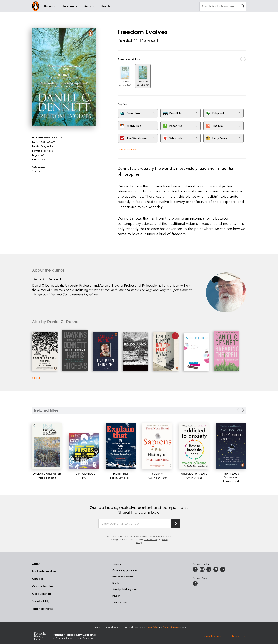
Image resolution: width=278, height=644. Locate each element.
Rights (116, 583)
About (36, 564)
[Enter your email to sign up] (135, 523)
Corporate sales (43, 586)
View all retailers (127, 149)
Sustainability (41, 601)
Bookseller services (44, 571)
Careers (117, 564)
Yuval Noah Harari (157, 478)
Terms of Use (150, 539)
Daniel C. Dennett (138, 41)
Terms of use (119, 602)
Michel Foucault (47, 478)
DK (84, 478)
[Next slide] (243, 410)
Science (36, 171)
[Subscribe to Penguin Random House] (176, 523)
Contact (38, 579)
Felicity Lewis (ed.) (121, 478)
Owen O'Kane (194, 478)
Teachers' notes (42, 609)
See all (36, 378)
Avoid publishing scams (125, 589)
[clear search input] (242, 7)
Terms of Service (171, 627)
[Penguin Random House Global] (43, 636)
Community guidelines (125, 570)
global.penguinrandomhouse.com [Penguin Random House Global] (225, 636)
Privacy (116, 596)
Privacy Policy (152, 627)
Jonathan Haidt (231, 481)
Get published (42, 594)
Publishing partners (123, 577)
